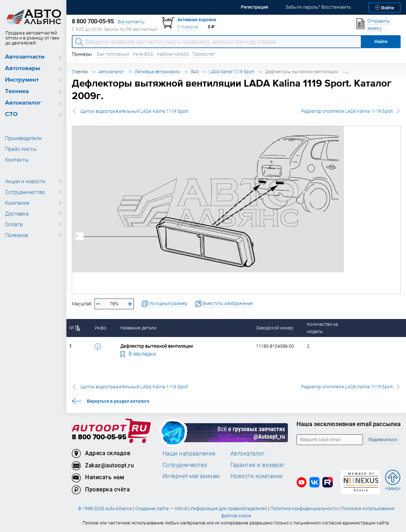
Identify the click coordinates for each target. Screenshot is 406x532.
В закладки (138, 353)
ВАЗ (195, 72)
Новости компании (257, 476)
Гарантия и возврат (258, 465)
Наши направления (189, 453)
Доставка (17, 213)
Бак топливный (113, 54)
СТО (11, 114)
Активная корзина (197, 20)
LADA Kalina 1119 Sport (232, 72)
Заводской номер (275, 328)
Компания (17, 203)
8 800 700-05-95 (99, 437)
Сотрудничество (25, 192)
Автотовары (23, 68)
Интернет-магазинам (191, 476)
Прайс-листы (21, 149)
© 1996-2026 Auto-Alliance (105, 508)
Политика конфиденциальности (304, 508)
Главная (80, 72)
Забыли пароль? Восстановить (318, 7)
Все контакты (131, 22)
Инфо (101, 328)
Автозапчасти (25, 57)
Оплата (14, 224)
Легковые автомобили (157, 72)
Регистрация (255, 7)
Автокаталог (23, 103)
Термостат (204, 54)
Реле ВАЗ (143, 54)
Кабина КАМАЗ (173, 54)
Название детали (138, 328)
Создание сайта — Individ (161, 508)
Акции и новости (25, 181)
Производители (23, 138)
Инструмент (22, 80)
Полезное (17, 235)
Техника (17, 91)
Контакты (17, 159)
